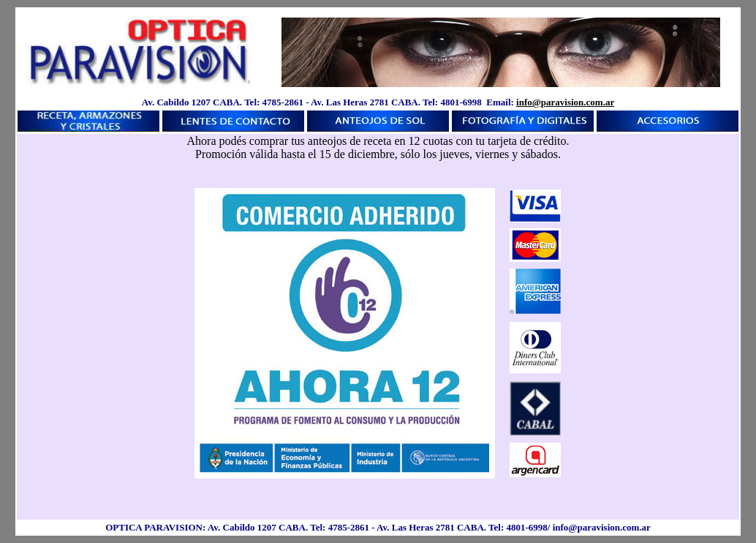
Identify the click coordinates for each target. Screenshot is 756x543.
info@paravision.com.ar (565, 102)
